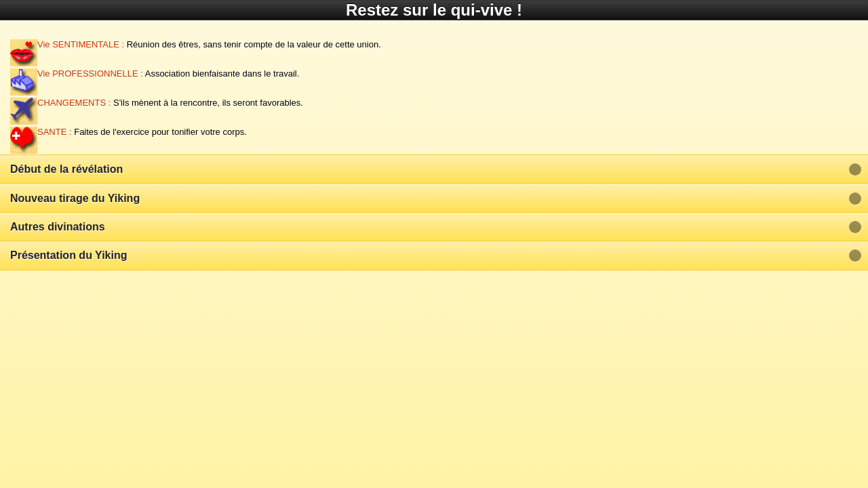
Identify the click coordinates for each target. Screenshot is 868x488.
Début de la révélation (66, 169)
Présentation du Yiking (68, 255)
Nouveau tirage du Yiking (75, 198)
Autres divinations (58, 227)
